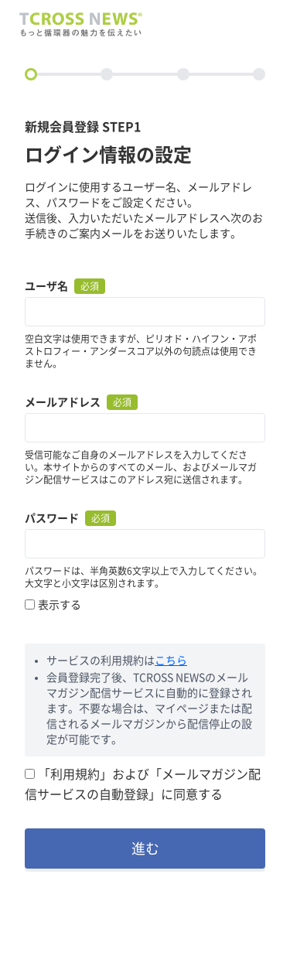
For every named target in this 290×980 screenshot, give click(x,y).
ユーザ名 (46, 286)
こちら (171, 661)
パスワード (52, 518)
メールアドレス (63, 402)
